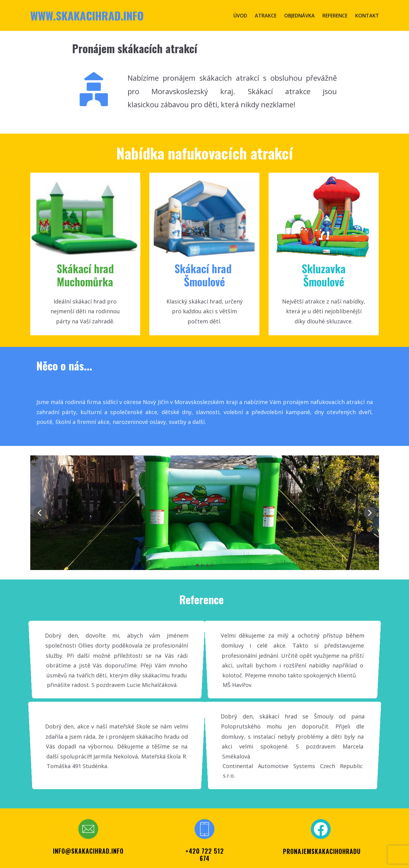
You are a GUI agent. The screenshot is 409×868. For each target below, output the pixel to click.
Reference (335, 16)
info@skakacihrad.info (88, 851)
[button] (39, 513)
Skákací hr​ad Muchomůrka (85, 275)
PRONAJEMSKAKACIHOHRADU (322, 851)
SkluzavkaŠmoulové (324, 275)
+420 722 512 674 (205, 855)
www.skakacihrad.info (87, 15)
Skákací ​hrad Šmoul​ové (204, 275)
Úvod (240, 16)
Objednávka (299, 16)
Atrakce (266, 16)
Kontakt (367, 16)
